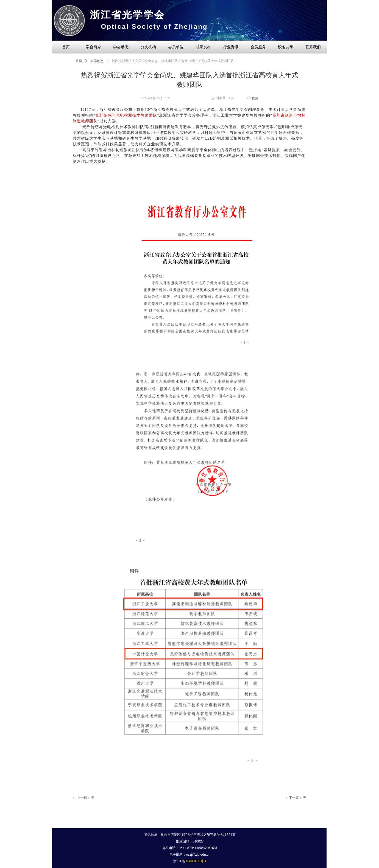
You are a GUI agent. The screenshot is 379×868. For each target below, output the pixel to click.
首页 (79, 61)
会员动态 (97, 61)
